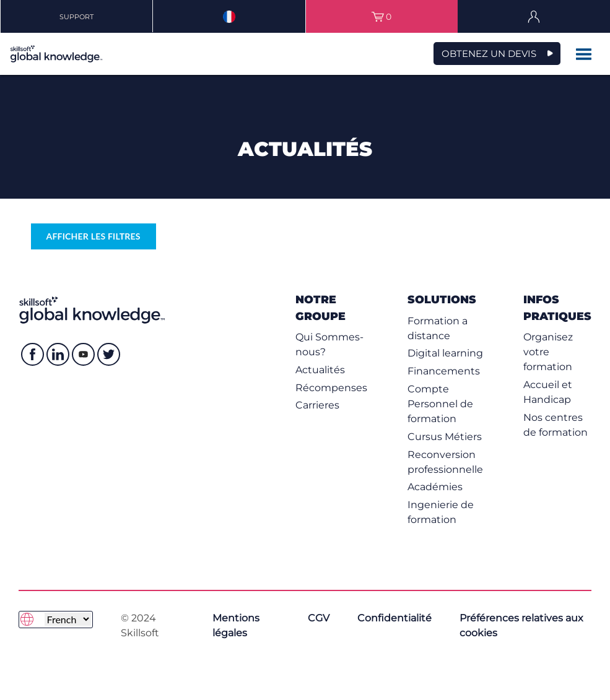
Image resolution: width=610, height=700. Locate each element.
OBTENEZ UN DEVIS (489, 54)
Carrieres (317, 405)
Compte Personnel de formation (440, 404)
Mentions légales (236, 625)
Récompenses (331, 388)
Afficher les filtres (94, 236)
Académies (435, 487)
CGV (319, 618)
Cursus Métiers (445, 437)
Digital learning (445, 353)
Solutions (442, 299)
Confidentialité (394, 618)
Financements (444, 371)
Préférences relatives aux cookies (521, 625)
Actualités (320, 370)
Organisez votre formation (548, 352)
